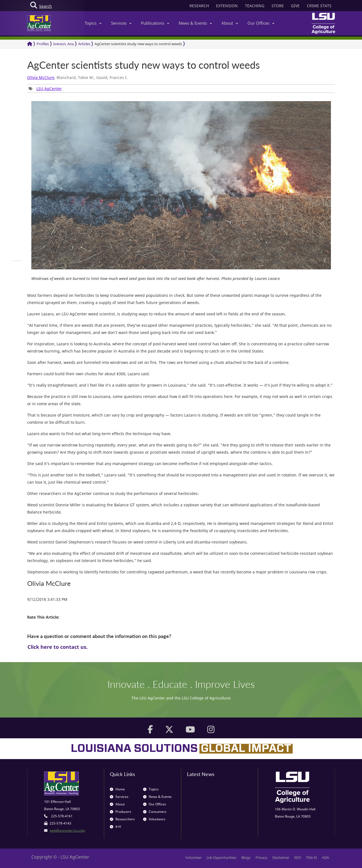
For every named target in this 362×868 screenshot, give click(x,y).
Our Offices (261, 23)
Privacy (261, 857)
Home (117, 789)
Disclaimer (281, 857)
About (230, 23)
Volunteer (193, 857)
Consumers (155, 812)
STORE (278, 6)
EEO (298, 857)
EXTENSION (227, 6)
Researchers (122, 819)
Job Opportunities (221, 857)
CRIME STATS (319, 6)
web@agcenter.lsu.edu (67, 830)
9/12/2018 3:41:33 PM (47, 599)
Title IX (312, 857)
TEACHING (255, 6)
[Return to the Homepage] (30, 44)
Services (121, 23)
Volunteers (154, 819)
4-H (115, 827)
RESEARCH (199, 6)
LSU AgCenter (49, 89)
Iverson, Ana (64, 44)
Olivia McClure (41, 77)
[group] (45, 89)
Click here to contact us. (58, 647)
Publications (155, 23)
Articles (84, 44)
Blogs (246, 857)
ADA (326, 857)
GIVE (295, 6)
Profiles (43, 44)
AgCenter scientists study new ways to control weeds (138, 44)
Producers (121, 812)
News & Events (195, 23)
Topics (93, 23)
